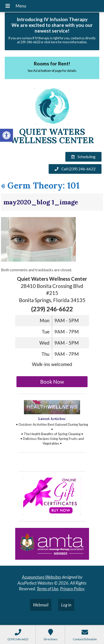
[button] (6, 135)
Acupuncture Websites (42, 577)
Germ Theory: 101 (40, 185)
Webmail (41, 605)
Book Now (52, 382)
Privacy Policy (72, 589)
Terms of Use (48, 589)
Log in (66, 605)
